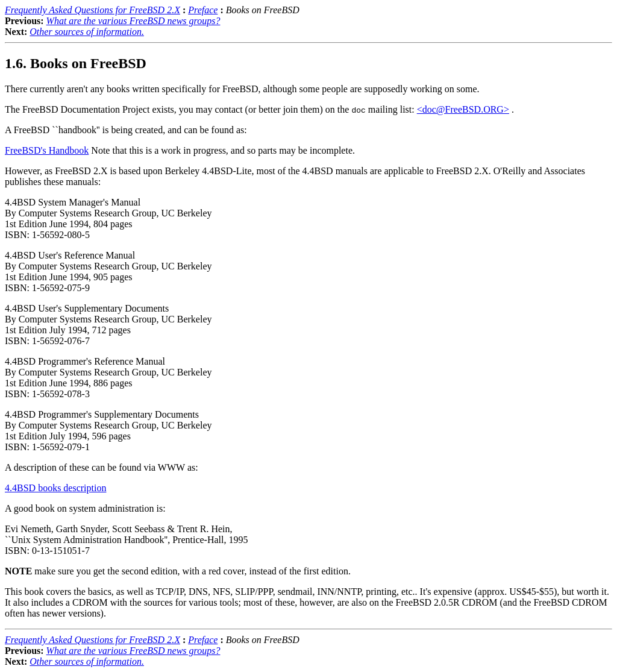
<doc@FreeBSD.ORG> (463, 109)
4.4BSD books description (55, 488)
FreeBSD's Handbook (47, 150)
